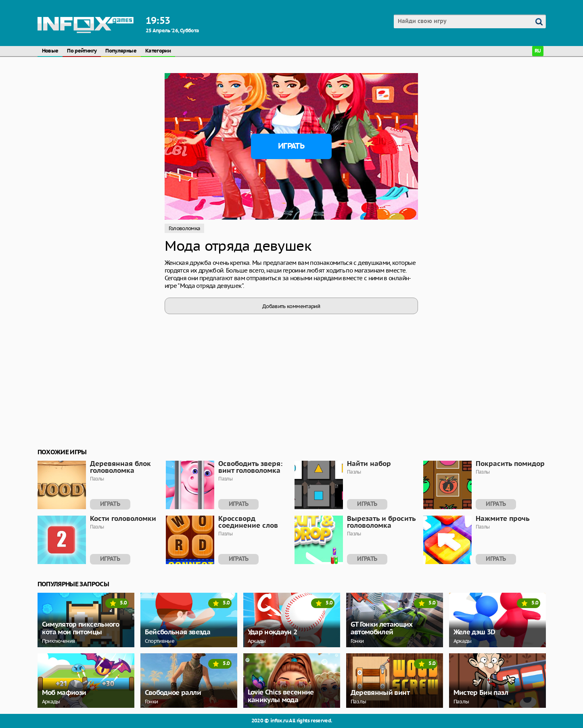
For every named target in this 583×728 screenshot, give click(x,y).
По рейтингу (82, 51)
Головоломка (185, 228)
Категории (158, 51)
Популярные (121, 51)
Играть (291, 146)
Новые (50, 51)
